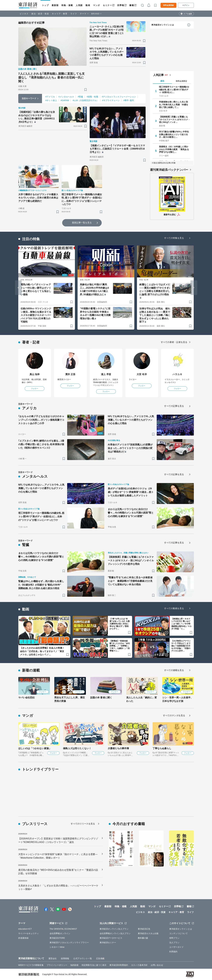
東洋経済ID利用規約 (119, 965)
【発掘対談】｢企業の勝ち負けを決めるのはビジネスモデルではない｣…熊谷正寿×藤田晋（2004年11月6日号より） (37, 117)
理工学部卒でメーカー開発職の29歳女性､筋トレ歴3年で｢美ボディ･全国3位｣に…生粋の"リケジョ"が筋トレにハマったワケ (82, 199)
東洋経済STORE (57, 938)
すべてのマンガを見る (174, 715)
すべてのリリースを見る (83, 824)
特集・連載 (67, 5)
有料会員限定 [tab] (181, 81)
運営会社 (53, 958)
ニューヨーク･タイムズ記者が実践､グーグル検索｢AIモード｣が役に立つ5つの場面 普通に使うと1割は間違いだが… (107, 31)
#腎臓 (80, 97)
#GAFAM (65, 100)
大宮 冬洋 (142, 374)
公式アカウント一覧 (83, 958)
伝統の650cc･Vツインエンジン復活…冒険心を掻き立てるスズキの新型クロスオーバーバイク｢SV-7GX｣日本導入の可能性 (36, 315)
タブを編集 (188, 14)
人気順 (79, 5)
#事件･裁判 (129, 100)
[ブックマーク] (86, 90)
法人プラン (174, 943)
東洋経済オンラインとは (163, 25)
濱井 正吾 (70, 374)
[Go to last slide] (18, 288)
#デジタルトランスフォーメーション (119, 97)
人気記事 (158, 75)
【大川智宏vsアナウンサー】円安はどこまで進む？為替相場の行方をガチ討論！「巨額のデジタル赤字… (181, 646)
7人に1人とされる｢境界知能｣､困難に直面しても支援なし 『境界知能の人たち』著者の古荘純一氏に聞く (52, 77)
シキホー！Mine (57, 947)
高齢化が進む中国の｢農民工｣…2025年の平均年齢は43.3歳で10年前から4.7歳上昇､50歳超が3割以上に (94, 289)
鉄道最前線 (23, 938)
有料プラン (174, 938)
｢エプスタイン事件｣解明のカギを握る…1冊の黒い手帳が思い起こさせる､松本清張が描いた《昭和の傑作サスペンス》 (41, 444)
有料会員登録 (168, 5)
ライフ (74, 14)
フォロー (35, 389)
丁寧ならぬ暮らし (162, 748)
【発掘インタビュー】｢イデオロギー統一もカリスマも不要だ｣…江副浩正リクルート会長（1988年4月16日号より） (117, 149)
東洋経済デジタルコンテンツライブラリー (69, 943)
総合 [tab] (162, 81)
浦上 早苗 (106, 374)
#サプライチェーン (111, 100)
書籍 (132, 5)
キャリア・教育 (60, 14)
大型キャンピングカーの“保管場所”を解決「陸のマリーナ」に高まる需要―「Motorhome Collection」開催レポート (58, 856)
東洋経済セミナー (108, 943)
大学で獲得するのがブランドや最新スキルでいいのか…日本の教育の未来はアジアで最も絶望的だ (38, 198)
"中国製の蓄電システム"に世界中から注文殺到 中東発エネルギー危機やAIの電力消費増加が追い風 (95, 313)
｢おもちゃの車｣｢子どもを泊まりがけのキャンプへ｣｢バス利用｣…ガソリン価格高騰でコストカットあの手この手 (41, 420)
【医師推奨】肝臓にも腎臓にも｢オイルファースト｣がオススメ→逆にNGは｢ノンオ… (175, 119)
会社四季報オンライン (60, 933)
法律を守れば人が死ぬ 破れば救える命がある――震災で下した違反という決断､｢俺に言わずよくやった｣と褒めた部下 (155, 315)
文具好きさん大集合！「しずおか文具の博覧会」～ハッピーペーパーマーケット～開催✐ (58, 887)
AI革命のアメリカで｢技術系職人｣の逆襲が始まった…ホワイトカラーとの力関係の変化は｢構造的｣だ (130, 448)
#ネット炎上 (51, 100)
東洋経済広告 (144, 929)
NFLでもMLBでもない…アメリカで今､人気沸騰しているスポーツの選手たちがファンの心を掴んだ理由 (107, 53)
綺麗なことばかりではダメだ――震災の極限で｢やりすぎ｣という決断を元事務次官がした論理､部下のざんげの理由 (155, 289)
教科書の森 (143, 938)
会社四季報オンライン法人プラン (115, 933)
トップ (45, 5)
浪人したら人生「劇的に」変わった (142, 699)
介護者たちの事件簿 (118, 748)
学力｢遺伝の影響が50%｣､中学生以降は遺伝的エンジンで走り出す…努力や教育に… (174, 134)
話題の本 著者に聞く (101, 698)
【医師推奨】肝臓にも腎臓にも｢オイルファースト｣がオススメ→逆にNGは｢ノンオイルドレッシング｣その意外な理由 (131, 560)
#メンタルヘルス (66, 97)
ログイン (186, 5)
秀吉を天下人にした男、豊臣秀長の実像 (70, 699)
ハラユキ (177, 374)
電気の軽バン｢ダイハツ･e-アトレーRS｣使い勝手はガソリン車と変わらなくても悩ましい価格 (36, 289)
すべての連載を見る (174, 670)
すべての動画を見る (174, 608)
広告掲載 (100, 958)
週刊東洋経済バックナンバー (169, 170)
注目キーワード (29, 98)
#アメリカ (50, 97)
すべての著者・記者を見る (174, 342)
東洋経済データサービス (111, 938)
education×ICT (25, 929)
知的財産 (74, 965)
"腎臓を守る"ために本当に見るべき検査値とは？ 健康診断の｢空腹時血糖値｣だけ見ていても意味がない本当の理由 (130, 581)
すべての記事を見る (174, 406)
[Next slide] (194, 288)
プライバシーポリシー (57, 965)
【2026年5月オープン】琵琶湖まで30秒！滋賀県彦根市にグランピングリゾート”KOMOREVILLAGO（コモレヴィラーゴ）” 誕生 (58, 840)
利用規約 (173, 952)
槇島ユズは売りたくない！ (77, 748)
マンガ (96, 5)
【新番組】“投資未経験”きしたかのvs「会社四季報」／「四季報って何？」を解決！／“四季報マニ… (120, 646)
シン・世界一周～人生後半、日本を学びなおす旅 (178, 699)
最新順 (55, 5)
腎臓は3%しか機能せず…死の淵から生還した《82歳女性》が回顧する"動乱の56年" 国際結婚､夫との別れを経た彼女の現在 (41, 585)
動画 (88, 5)
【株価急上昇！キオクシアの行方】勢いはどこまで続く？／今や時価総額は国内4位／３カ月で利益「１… (181, 624)
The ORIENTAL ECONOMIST (63, 929)
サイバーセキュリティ (29, 933)
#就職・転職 (92, 97)
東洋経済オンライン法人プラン (114, 929)
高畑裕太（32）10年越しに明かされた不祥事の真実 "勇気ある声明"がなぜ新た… (174, 149)
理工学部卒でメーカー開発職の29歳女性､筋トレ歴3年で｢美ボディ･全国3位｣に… (174, 89)
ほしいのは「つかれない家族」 (35, 748)
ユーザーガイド (177, 947)
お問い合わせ (157, 965)
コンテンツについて (179, 933)
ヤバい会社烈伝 (27, 698)
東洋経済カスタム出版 (148, 933)
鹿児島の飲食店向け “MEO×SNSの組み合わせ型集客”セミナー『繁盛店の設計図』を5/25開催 (58, 872)
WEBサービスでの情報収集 (31, 965)
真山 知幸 (35, 374)
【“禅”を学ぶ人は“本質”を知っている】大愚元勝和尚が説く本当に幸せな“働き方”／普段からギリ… (120, 624)
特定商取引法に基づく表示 (94, 965)
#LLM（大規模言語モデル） (85, 100)
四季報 (121, 5)
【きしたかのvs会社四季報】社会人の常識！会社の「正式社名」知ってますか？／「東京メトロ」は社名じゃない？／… (42, 651)
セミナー (107, 5)
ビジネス (24, 14)
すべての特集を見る (174, 238)
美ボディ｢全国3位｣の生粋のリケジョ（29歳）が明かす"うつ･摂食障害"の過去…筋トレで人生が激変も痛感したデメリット (131, 492)
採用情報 (65, 958)
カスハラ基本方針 (139, 965)
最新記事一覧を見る (82, 223)
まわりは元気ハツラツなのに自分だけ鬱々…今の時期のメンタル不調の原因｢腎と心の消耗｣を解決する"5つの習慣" (131, 513)
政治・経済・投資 (40, 14)
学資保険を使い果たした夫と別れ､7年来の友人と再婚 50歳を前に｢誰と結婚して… (174, 104)
